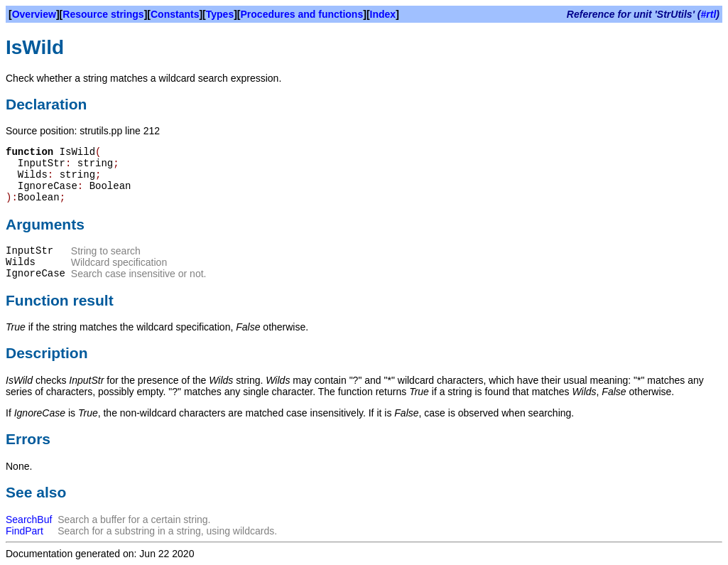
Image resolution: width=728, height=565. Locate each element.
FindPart (25, 531)
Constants (175, 14)
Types (220, 14)
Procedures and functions (302, 14)
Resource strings (103, 14)
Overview (34, 14)
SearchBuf (29, 520)
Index (383, 14)
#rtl (709, 14)
